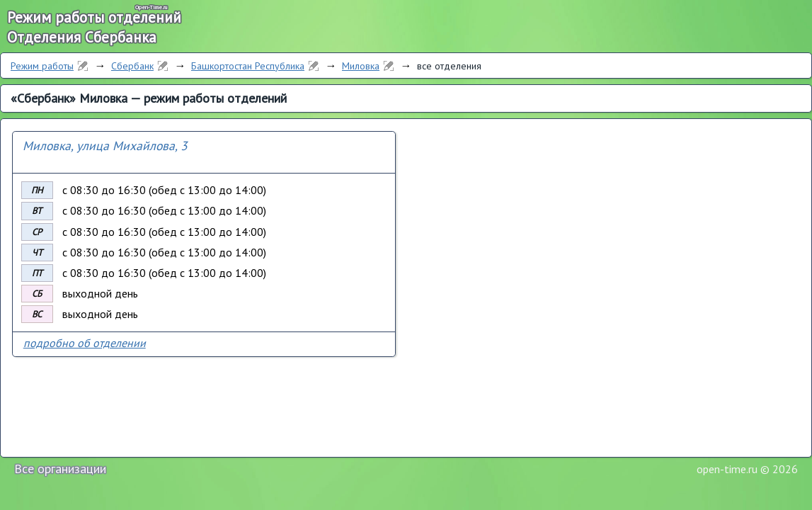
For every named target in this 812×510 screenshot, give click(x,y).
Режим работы (42, 66)
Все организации (60, 469)
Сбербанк (132, 66)
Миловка (361, 66)
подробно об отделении (85, 343)
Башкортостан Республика (248, 66)
